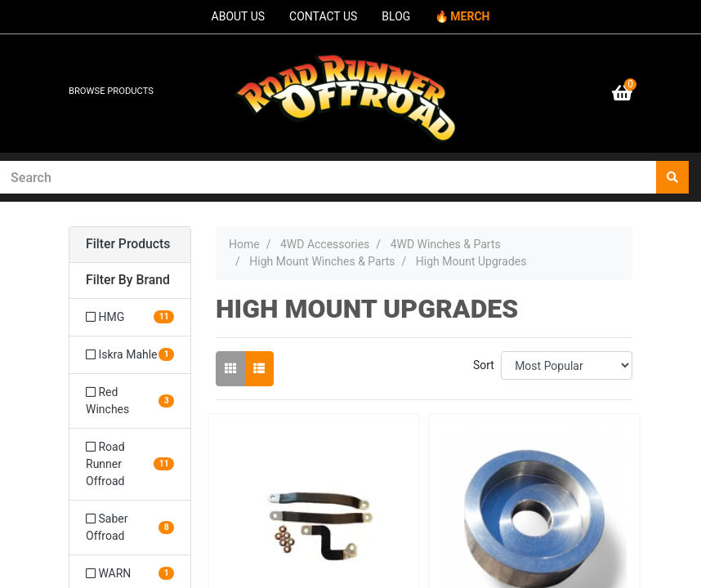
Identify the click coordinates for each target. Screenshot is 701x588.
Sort (484, 365)
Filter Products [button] (128, 244)
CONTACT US (323, 16)
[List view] (259, 369)
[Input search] (328, 177)
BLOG (396, 16)
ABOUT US (239, 16)
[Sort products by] (567, 365)
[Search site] (672, 177)
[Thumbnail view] (230, 369)
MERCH (470, 16)
